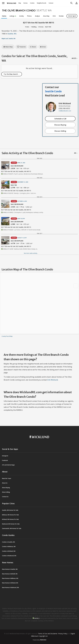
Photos (29, 16)
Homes (26, 3)
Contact (51, 3)
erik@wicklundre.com (65, 111)
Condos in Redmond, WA (9, 556)
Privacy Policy (63, 634)
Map (20, 3)
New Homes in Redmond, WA (10, 587)
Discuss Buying (60, 125)
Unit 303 (17, 204)
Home (4, 16)
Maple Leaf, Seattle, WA (9, 39)
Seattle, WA (12, 34)
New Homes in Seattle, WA (10, 569)
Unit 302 (17, 166)
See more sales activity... (31, 253)
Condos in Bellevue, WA (9, 547)
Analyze (37, 16)
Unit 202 (17, 222)
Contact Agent (72, 16)
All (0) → (75, 58)
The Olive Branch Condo (19, 11)
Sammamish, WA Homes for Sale (12, 528)
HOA (54, 16)
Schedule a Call (60, 119)
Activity (21, 16)
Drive (43, 47)
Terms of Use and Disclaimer (48, 634)
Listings (13, 16)
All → (76, 153)
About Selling (6, 492)
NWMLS (37, 618)
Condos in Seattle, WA (8, 542)
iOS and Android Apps (8, 465)
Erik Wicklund (65, 103)
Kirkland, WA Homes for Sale (10, 519)
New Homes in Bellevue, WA (10, 578)
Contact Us (5, 497)
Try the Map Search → (12, 74)
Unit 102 (14, 185)
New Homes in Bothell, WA (10, 574)
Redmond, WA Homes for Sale (11, 524)
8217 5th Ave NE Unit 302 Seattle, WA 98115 (16, 171)
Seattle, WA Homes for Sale (10, 510)
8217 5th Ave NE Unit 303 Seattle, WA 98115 (16, 210)
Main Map (8, 47)
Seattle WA (44, 11)
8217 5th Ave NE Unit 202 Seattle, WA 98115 (16, 227)
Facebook (5, 460)
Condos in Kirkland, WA (9, 551)
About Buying (6, 488)
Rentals (61, 16)
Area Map (46, 16)
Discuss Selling (60, 131)
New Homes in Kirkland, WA (10, 583)
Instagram (5, 456)
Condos (32, 3)
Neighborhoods (42, 3)
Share (33, 47)
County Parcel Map (7, 336)
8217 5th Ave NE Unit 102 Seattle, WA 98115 (16, 191)
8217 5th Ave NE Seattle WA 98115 (39, 23)
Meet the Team (7, 478)
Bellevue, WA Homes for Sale (10, 515)
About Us (5, 483)
